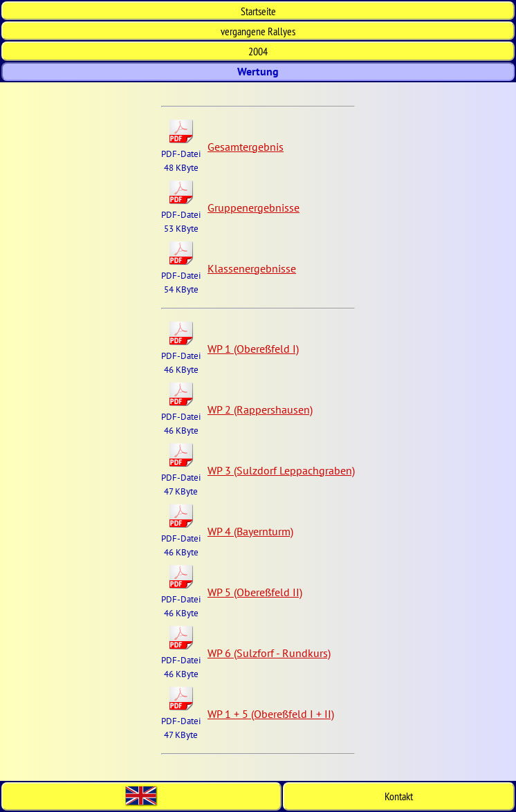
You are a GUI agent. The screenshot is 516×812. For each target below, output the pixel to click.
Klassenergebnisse (252, 268)
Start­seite (258, 11)
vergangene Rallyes (258, 31)
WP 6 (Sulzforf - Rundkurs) (269, 653)
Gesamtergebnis (246, 147)
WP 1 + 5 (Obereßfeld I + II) (271, 714)
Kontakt (399, 796)
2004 (258, 51)
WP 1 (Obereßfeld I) (253, 349)
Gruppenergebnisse (254, 207)
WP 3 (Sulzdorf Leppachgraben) (281, 470)
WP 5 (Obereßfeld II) (255, 592)
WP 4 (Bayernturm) (250, 531)
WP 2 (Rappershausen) (260, 409)
